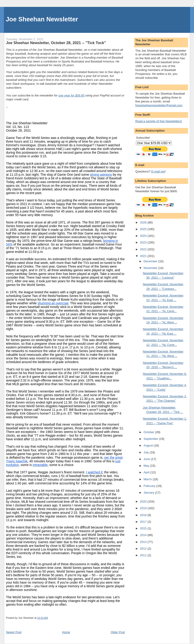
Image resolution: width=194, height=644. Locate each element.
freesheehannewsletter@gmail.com (159, 105)
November (151, 268)
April (147, 472)
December (151, 261)
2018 (144, 515)
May (147, 466)
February (150, 486)
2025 (144, 229)
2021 (144, 256)
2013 (144, 542)
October (149, 432)
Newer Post (14, 632)
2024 (144, 236)
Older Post (118, 632)
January (149, 493)
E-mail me (158, 171)
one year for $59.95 (72, 95)
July (147, 452)
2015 (144, 528)
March (148, 479)
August (149, 445)
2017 (144, 522)
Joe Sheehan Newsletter (42, 19)
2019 (144, 508)
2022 (144, 249)
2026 (144, 222)
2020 (144, 501)
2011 (144, 555)
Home (66, 632)
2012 (144, 549)
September (151, 439)
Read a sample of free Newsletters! (159, 121)
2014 (144, 535)
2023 (144, 242)
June (147, 459)
